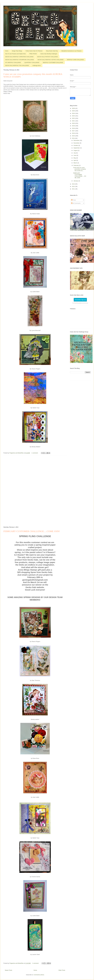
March (75, 163)
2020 (74, 123)
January (76, 181)
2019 (74, 126)
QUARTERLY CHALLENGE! (32, 63)
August (76, 150)
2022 (74, 118)
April (75, 160)
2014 (74, 138)
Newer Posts (9, 970)
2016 (74, 133)
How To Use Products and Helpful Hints (15, 54)
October (76, 145)
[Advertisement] (35, 491)
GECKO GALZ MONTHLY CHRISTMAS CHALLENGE (19, 57)
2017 (74, 131)
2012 (74, 186)
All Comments (76, 203)
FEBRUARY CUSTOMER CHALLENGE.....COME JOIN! (32, 531)
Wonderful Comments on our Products (71, 51)
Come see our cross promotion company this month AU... (79, 169)
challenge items (37, 66)
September (77, 148)
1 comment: (35, 453)
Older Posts (62, 970)
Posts (74, 200)
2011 (74, 189)
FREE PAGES (33, 54)
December (77, 140)
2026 (74, 108)
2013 (74, 184)
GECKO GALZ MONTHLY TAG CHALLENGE (17, 66)
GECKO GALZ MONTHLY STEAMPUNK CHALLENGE (20, 60)
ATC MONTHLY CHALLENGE (13, 63)
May (75, 158)
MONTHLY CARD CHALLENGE (75, 60)
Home (7, 51)
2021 (74, 121)
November (77, 143)
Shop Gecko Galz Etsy (52, 51)
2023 (74, 116)
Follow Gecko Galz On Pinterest (34, 51)
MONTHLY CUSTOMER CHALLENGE (53, 63)
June (75, 155)
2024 (74, 113)
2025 (74, 111)
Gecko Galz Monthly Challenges (49, 54)
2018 (74, 128)
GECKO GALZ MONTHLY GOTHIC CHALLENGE (50, 60)
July (75, 153)
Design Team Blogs (17, 51)
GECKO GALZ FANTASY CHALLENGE (47, 57)
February (76, 165)
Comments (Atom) (39, 975)
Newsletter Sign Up (80, 300)
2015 (74, 136)
